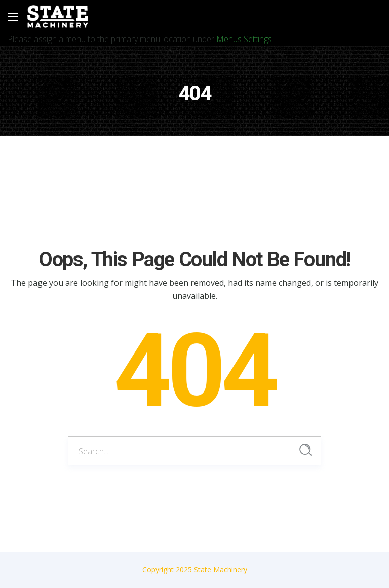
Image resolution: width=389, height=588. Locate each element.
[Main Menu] (13, 17)
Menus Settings (244, 39)
